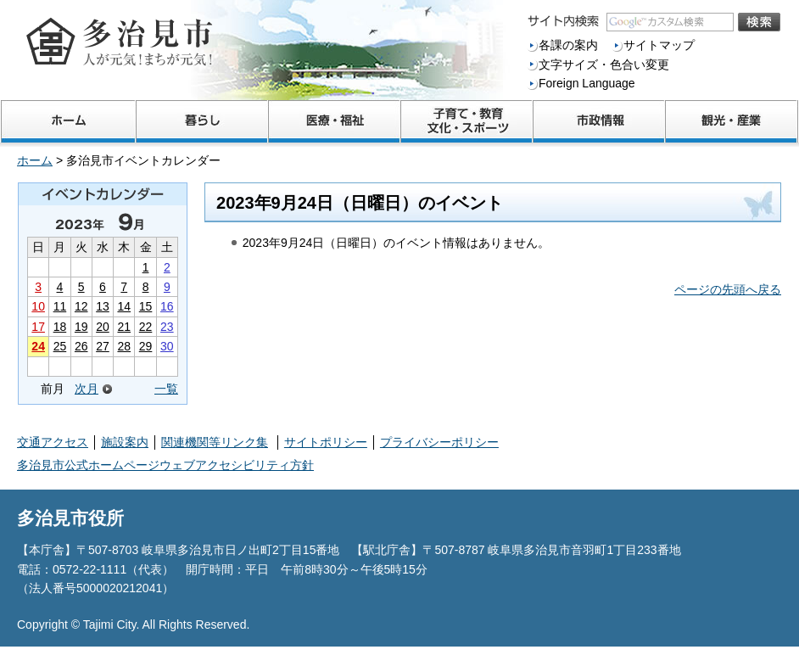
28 (124, 346)
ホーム (35, 160)
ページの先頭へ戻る (728, 289)
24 (38, 346)
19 (81, 327)
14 (124, 306)
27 (103, 346)
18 (60, 327)
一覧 (166, 389)
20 (103, 327)
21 (124, 327)
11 (60, 306)
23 (167, 327)
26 (81, 346)
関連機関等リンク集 (215, 442)
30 (167, 346)
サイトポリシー (326, 442)
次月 (87, 389)
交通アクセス (53, 442)
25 (60, 346)
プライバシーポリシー (439, 442)
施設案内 (125, 442)
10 (38, 306)
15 (146, 306)
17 (38, 327)
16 (167, 306)
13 (103, 306)
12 (81, 306)
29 (146, 346)
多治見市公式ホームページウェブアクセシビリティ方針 (165, 465)
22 (146, 327)
